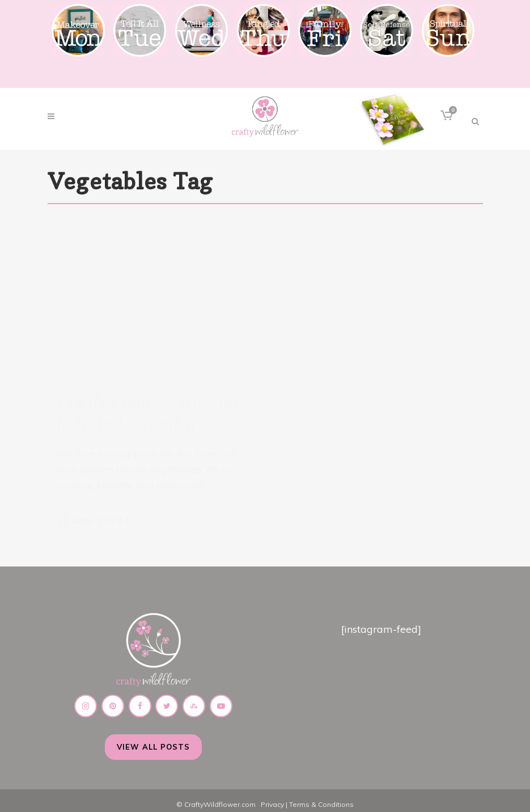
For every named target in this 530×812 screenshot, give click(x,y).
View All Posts (153, 739)
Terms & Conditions (321, 797)
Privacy (272, 797)
